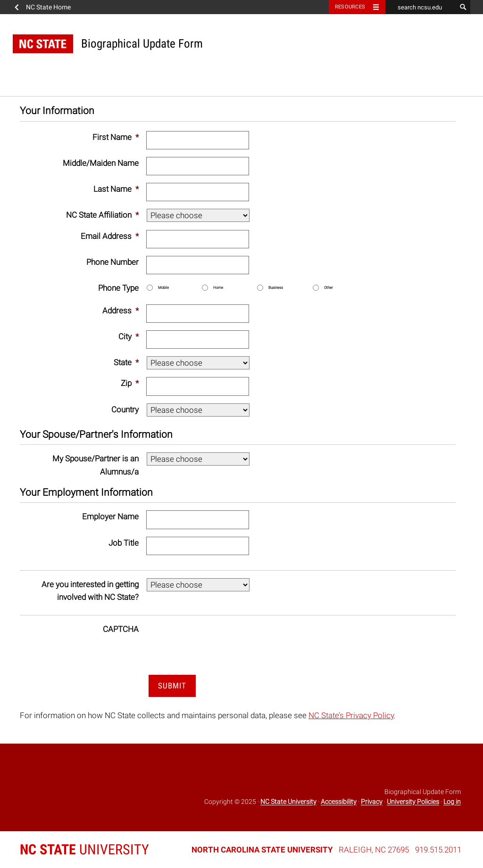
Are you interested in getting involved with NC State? (90, 591)
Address (121, 311)
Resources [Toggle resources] (350, 7)
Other (329, 288)
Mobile (163, 288)
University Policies (413, 802)
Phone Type (118, 288)
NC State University (288, 802)
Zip (130, 383)
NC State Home (48, 7)
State (126, 362)
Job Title (124, 543)
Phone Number (112, 262)
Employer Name (110, 516)
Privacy (372, 802)
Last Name (116, 189)
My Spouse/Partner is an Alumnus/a (96, 465)
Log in (452, 802)
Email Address (110, 236)
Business (276, 288)
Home (218, 288)
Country (125, 409)
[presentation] (218, 641)
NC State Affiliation (102, 215)
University (84, 849)
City (129, 336)
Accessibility (339, 802)
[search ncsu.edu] (421, 7)
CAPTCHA (121, 629)
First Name (116, 137)
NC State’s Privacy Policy (351, 715)
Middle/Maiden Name (101, 163)
